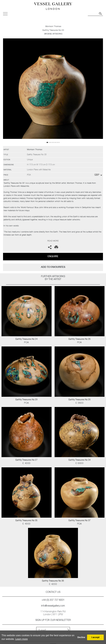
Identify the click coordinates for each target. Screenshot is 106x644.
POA (26, 343)
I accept (95, 637)
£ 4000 (26, 464)
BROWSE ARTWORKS (53, 34)
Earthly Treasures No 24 (26, 339)
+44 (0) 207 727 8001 (53, 600)
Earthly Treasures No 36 (53, 581)
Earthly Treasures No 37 (80, 521)
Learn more (22, 639)
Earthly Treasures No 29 (26, 400)
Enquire (53, 256)
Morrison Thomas (53, 27)
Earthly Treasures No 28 (80, 339)
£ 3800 (80, 403)
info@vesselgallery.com (53, 606)
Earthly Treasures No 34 (80, 460)
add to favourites (53, 267)
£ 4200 (53, 584)
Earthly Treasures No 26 (80, 400)
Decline (81, 637)
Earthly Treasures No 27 (26, 460)
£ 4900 (26, 524)
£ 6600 (80, 464)
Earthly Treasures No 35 (26, 521)
